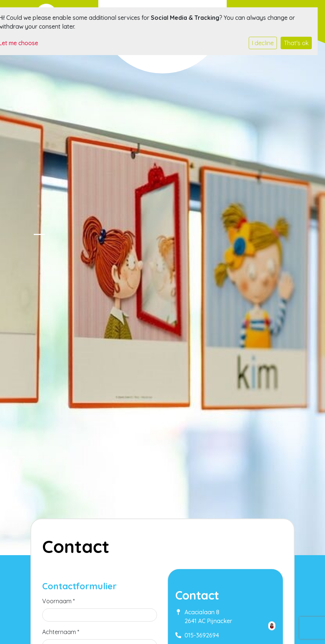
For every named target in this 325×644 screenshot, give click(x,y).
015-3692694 (202, 635)
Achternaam (61, 632)
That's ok (296, 43)
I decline (263, 43)
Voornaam (59, 601)
